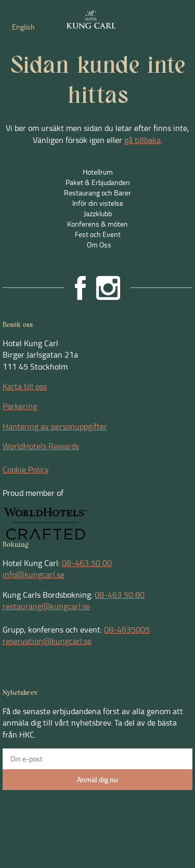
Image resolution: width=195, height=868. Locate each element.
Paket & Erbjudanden (98, 182)
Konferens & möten (97, 224)
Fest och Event (98, 234)
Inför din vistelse (98, 203)
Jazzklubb (98, 213)
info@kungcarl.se (34, 574)
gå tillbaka (142, 140)
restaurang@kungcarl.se (46, 606)
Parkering (20, 406)
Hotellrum (98, 172)
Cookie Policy (26, 469)
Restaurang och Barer (97, 193)
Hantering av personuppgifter (55, 426)
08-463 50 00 (87, 563)
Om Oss (99, 245)
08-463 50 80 (120, 595)
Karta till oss (25, 386)
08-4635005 (127, 629)
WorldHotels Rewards (41, 446)
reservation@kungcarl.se (47, 641)
